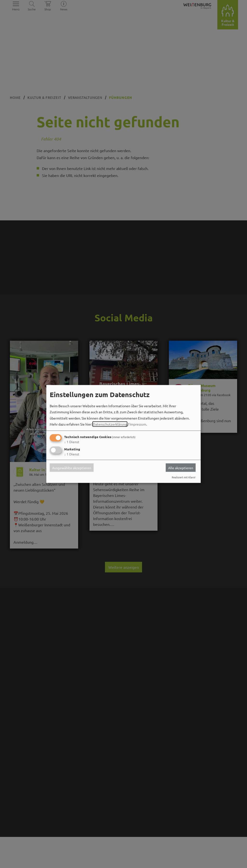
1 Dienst (72, 442)
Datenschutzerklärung (110, 424)
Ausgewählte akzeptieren (72, 468)
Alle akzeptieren (181, 468)
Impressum (138, 424)
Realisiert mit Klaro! (184, 477)
